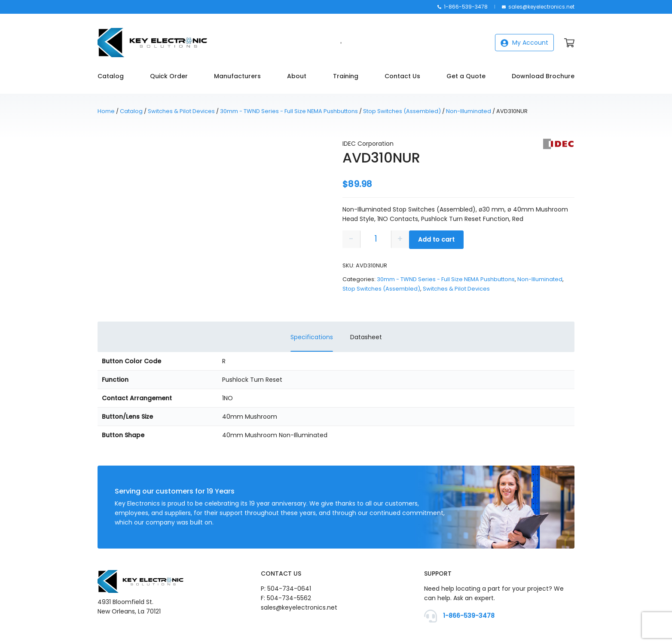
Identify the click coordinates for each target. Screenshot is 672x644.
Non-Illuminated (469, 111)
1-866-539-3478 (463, 7)
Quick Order (169, 76)
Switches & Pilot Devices (181, 111)
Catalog (111, 76)
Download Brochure (543, 76)
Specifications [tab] (312, 337)
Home (106, 111)
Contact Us (402, 76)
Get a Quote (466, 76)
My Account (524, 43)
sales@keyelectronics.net (538, 7)
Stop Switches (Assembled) (402, 111)
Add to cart (436, 239)
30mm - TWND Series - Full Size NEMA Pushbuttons (289, 111)
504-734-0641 (289, 589)
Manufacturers (237, 76)
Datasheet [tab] (366, 337)
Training (346, 76)
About (297, 76)
